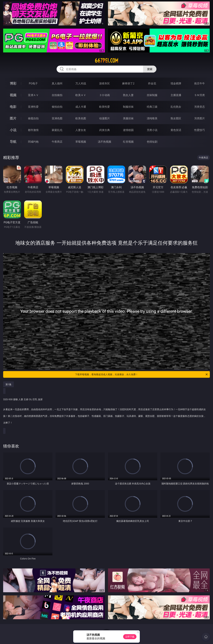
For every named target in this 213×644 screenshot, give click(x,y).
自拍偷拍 (57, 95)
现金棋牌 (176, 83)
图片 (13, 118)
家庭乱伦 (57, 130)
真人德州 (57, 83)
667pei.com (106, 61)
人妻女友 (81, 130)
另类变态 (200, 107)
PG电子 (33, 83)
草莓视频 (81, 142)
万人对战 (81, 83)
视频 (13, 95)
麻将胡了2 (128, 83)
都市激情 (33, 130)
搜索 (150, 69)
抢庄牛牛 (200, 83)
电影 (13, 107)
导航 (13, 142)
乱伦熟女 (176, 107)
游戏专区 (105, 83)
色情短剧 (152, 142)
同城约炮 (33, 142)
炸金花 (152, 83)
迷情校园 (128, 130)
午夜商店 (57, 142)
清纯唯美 (152, 118)
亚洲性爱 (33, 107)
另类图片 (200, 118)
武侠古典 (105, 130)
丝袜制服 (152, 95)
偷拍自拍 (57, 107)
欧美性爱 (105, 107)
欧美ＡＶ (81, 95)
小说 (13, 130)
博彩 (13, 83)
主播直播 (176, 95)
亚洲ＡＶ (33, 95)
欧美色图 (81, 118)
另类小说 (152, 130)
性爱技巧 (200, 130)
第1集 (8, 384)
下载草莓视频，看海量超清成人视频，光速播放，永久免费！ (142, 374)
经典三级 (152, 107)
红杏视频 (128, 142)
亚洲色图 (57, 118)
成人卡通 (81, 107)
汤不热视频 (105, 142)
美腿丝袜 (128, 118)
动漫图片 (105, 118)
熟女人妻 (128, 95)
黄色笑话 (176, 130)
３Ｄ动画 (105, 95)
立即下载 (130, 637)
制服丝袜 (128, 107)
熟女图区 (176, 118)
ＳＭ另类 (200, 95)
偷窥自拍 (33, 118)
